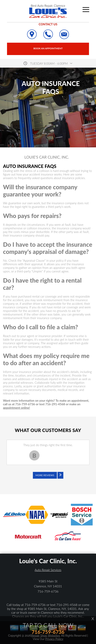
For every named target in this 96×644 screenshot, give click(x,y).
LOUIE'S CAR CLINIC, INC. (47, 157)
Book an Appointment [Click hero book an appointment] (48, 48)
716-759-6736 (48, 591)
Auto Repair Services (48, 570)
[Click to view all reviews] (48, 478)
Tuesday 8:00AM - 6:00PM (49, 63)
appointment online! (16, 408)
